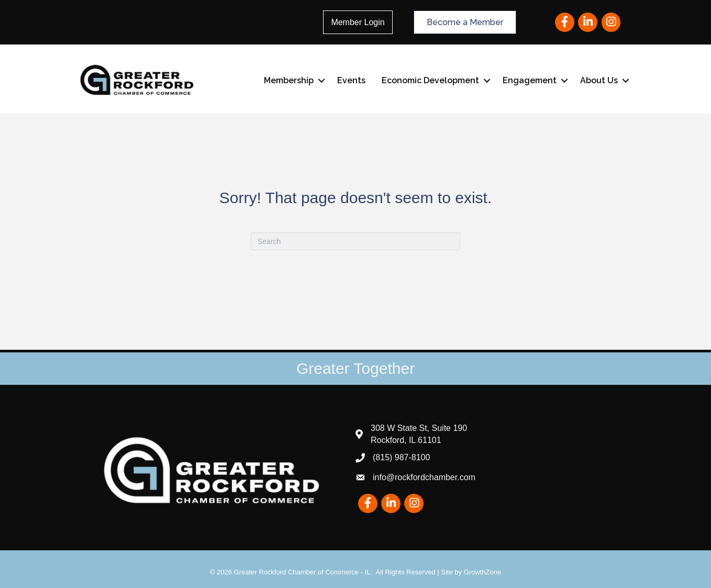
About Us (599, 80)
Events (351, 80)
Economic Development (430, 80)
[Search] (355, 241)
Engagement (530, 80)
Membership (289, 80)
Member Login (358, 22)
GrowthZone (483, 572)
